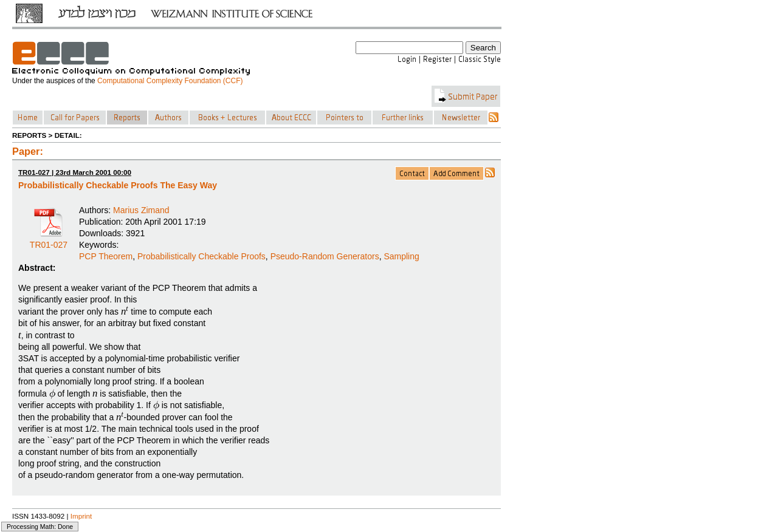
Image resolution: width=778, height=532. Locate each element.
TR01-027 (49, 240)
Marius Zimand (141, 210)
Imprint (81, 516)
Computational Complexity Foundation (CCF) (170, 81)
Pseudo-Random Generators (325, 256)
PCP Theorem (106, 256)
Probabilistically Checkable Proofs (201, 256)
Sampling (401, 256)
